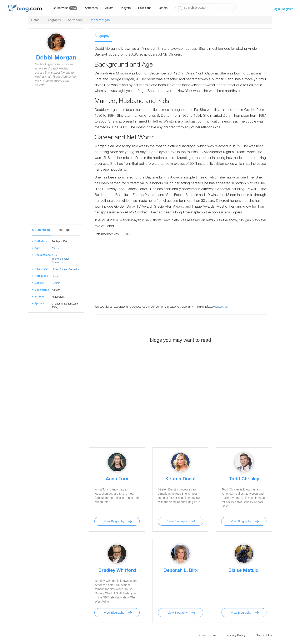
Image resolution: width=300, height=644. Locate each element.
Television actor (61, 259)
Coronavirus (65, 8)
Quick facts (41, 230)
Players (126, 8)
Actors (109, 8)
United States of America (66, 269)
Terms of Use (206, 636)
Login (276, 9)
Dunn (55, 276)
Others (163, 8)
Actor (55, 255)
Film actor (57, 262)
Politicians (145, 8)
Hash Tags (63, 230)
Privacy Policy (236, 636)
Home (35, 20)
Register (287, 9)
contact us (221, 307)
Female (56, 283)
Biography (54, 20)
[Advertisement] (56, 162)
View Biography (114, 521)
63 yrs (55, 248)
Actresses (91, 8)
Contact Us (264, 636)
